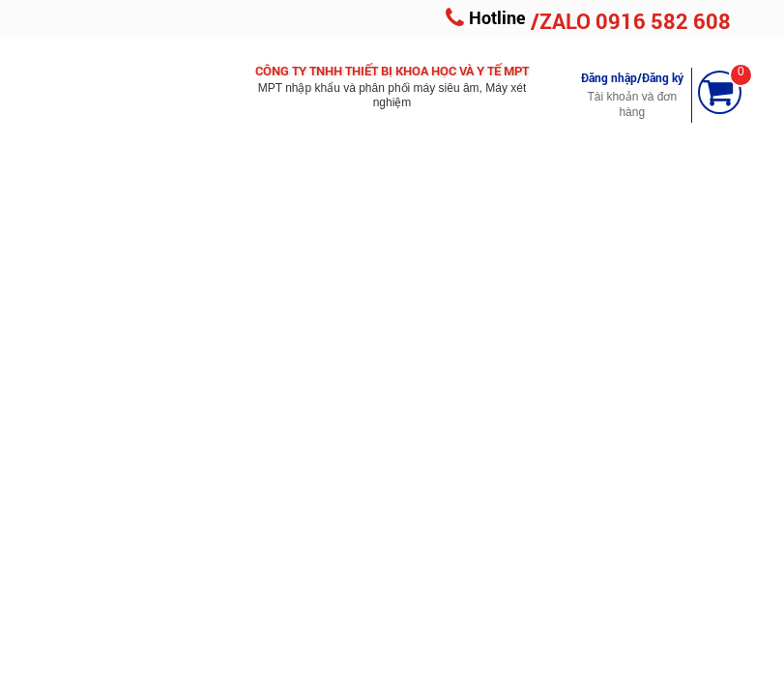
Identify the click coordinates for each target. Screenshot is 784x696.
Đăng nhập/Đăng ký (632, 77)
